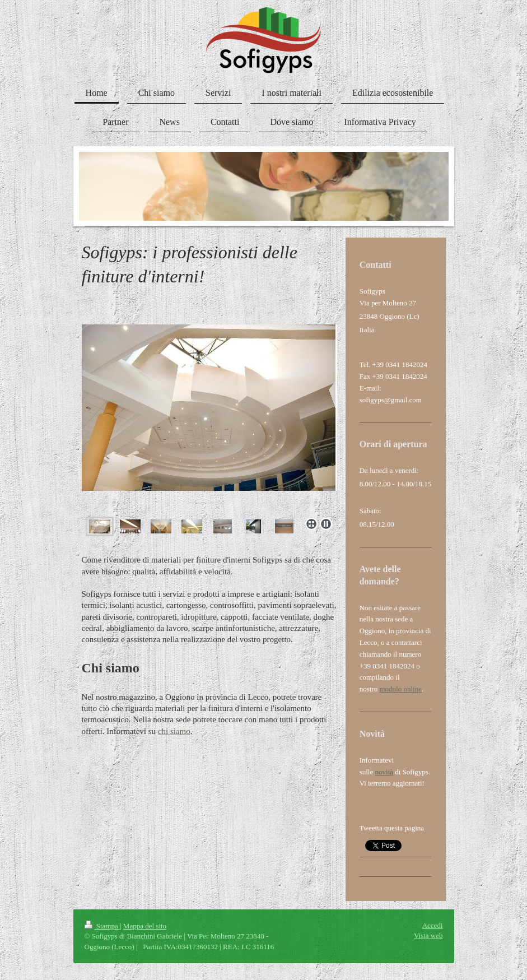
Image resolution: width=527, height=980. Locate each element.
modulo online (400, 689)
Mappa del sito (145, 926)
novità (384, 772)
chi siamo (174, 731)
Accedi (433, 925)
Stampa (102, 926)
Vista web (428, 935)
